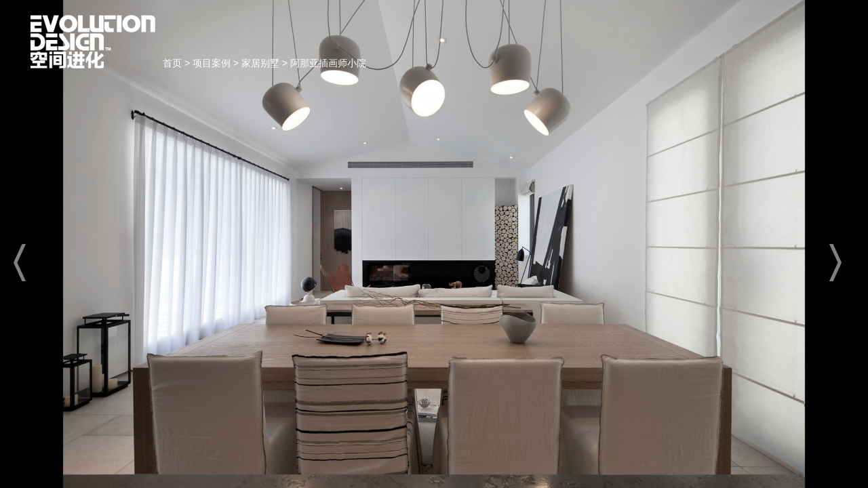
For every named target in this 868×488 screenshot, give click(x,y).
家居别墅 (260, 63)
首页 (93, 42)
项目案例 (212, 63)
